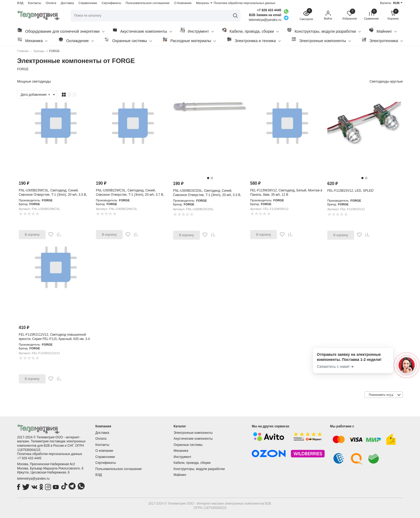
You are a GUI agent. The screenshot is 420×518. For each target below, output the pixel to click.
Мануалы (203, 3)
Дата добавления (36, 95)
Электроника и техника (254, 40)
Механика (32, 40)
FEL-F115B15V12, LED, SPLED (350, 191)
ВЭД (20, 3)
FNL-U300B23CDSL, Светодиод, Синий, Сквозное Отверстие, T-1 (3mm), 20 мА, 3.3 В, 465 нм (207, 195)
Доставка (67, 3)
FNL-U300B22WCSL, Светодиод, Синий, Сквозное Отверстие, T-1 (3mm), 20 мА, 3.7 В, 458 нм (130, 195)
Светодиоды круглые (386, 81)
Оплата (51, 3)
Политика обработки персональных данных (245, 3)
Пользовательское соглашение (148, 3)
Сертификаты (111, 3)
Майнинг (383, 30)
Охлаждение (76, 40)
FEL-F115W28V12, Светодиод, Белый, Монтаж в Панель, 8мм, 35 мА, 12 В (286, 193)
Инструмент (197, 30)
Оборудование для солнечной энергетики (61, 30)
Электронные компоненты (321, 40)
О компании (104, 451)
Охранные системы (128, 40)
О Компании (183, 3)
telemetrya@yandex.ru (33, 479)
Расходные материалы (189, 40)
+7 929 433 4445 (269, 10)
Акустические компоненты (142, 30)
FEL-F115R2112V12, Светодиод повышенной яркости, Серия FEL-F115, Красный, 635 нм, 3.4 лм (54, 339)
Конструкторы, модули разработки (324, 30)
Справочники (88, 3)
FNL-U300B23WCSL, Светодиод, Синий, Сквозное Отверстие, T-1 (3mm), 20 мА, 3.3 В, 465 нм (53, 195)
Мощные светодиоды (34, 81)
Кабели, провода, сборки (250, 30)
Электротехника (382, 40)
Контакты (34, 3)
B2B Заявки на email (265, 15)
